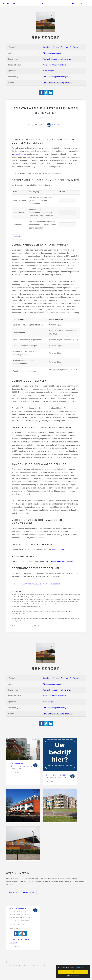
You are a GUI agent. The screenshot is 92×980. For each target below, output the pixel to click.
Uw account (73, 3)
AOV (42, 3)
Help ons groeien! (17, 909)
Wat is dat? (80, 967)
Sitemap (9, 969)
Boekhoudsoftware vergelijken (54, 65)
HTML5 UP (22, 966)
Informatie (55, 47)
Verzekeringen (48, 71)
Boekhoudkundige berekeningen (55, 77)
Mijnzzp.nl (9, 3)
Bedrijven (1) (66, 47)
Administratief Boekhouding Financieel (58, 83)
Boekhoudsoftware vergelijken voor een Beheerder (37, 584)
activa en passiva (59, 550)
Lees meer (13, 892)
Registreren (29, 892)
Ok (73, 972)
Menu (88, 3)
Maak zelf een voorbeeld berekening (57, 59)
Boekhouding (46, 118)
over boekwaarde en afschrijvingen (59, 561)
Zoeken (81, 3)
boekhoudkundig (18, 154)
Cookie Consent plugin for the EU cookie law (73, 976)
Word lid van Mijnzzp (56, 775)
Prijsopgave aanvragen (52, 53)
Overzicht (46, 47)
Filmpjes (76, 47)
